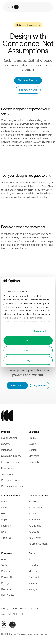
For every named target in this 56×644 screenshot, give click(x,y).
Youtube (33, 583)
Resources (7, 589)
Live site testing (9, 438)
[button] (47, 7)
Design (32, 444)
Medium (33, 571)
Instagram (34, 589)
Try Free (6, 565)
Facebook (34, 577)
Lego (4, 507)
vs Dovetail (34, 513)
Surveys (5, 444)
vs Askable (34, 519)
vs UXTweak (35, 538)
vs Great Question (38, 544)
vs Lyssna (34, 532)
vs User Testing (37, 507)
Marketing (34, 456)
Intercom (6, 526)
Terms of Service (19, 608)
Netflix (4, 501)
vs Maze (33, 501)
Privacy (5, 608)
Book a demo (17, 385)
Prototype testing (10, 480)
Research (34, 462)
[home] (17, 7)
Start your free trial (28, 80)
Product (33, 438)
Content (33, 450)
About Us (6, 559)
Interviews (7, 450)
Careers (5, 571)
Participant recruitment (13, 486)
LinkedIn (33, 565)
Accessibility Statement (12, 614)
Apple (4, 519)
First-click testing (10, 462)
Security (34, 608)
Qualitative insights (11, 456)
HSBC (4, 513)
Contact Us (7, 577)
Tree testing (7, 474)
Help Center (8, 595)
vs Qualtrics (35, 526)
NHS (4, 532)
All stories (6, 538)
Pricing (5, 583)
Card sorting (8, 468)
